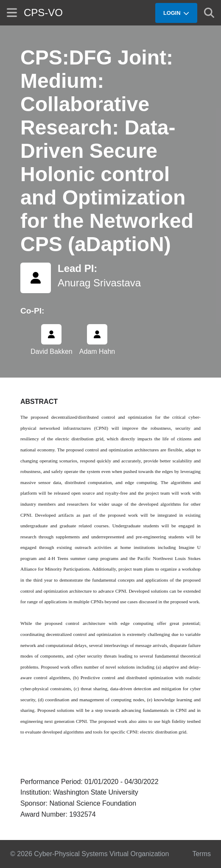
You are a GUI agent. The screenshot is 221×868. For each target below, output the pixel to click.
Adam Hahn (97, 351)
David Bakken (52, 351)
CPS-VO (43, 13)
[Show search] (209, 13)
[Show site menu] (12, 13)
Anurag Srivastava (99, 283)
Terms (201, 854)
